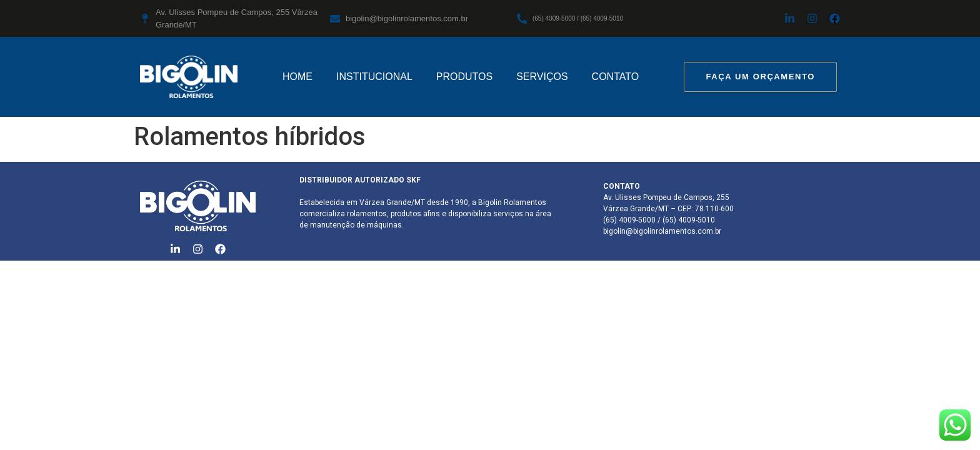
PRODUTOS (464, 77)
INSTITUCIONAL (374, 77)
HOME (297, 77)
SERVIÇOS (542, 77)
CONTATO (616, 77)
